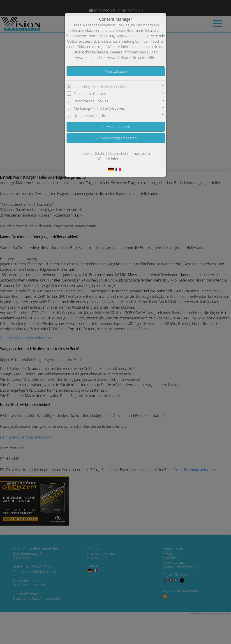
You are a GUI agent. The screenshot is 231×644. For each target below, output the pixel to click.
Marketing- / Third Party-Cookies (99, 108)
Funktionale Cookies (90, 94)
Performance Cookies (91, 101)
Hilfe (151, 58)
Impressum (141, 153)
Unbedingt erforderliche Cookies (100, 87)
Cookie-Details (93, 153)
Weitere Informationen (115, 159)
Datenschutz (118, 153)
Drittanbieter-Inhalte (90, 115)
